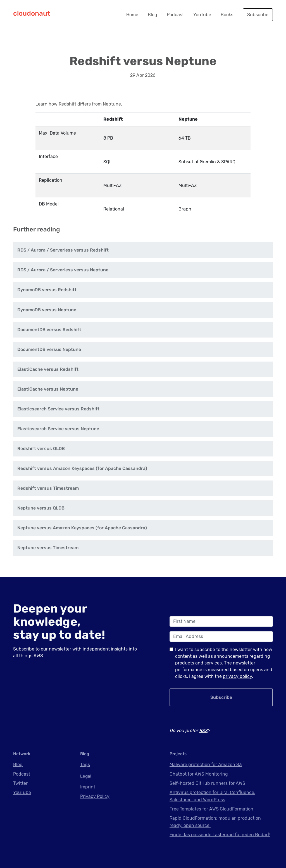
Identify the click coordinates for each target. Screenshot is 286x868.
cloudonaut (32, 13)
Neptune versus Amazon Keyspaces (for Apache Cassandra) (82, 528)
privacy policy (237, 676)
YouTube (202, 15)
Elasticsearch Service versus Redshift (58, 409)
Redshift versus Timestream (48, 488)
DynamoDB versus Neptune (47, 310)
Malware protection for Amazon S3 (206, 765)
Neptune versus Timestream (48, 548)
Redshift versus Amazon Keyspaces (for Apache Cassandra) (82, 468)
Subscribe (258, 15)
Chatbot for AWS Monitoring (199, 774)
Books (227, 15)
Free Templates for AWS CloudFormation (211, 809)
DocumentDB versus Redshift (49, 330)
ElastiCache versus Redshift (48, 369)
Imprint (88, 787)
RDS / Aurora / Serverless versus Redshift (63, 250)
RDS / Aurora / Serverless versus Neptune (63, 270)
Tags (85, 765)
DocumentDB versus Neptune (49, 349)
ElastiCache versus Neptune (48, 389)
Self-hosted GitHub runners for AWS (207, 783)
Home (132, 15)
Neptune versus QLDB (41, 508)
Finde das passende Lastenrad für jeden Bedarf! (220, 835)
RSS (203, 730)
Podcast (175, 15)
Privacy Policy (95, 796)
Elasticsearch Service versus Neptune (58, 429)
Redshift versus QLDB (41, 449)
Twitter (20, 783)
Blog (152, 15)
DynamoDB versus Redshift (47, 290)
